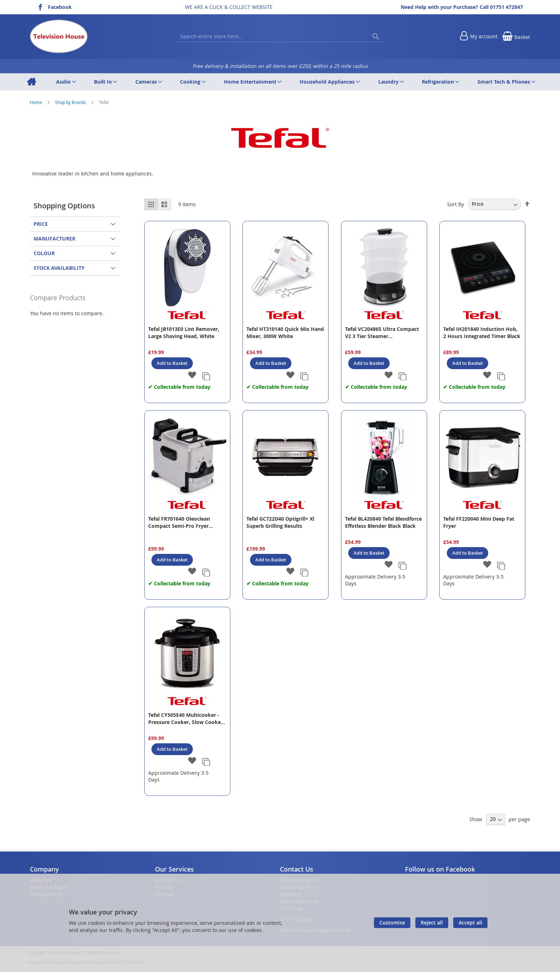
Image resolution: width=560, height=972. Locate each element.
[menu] (280, 82)
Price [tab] (41, 224)
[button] (192, 375)
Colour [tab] (44, 253)
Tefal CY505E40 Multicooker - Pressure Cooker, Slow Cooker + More (186, 719)
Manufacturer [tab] (54, 239)
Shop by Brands (71, 102)
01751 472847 (506, 7)
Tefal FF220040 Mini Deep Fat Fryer (479, 522)
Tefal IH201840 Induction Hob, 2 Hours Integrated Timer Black (482, 333)
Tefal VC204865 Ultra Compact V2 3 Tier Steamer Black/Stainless (382, 333)
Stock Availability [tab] (59, 268)
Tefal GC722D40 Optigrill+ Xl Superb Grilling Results (280, 522)
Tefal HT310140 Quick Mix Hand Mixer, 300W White (285, 333)
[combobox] (280, 36)
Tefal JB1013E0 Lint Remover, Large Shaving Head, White (184, 333)
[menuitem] (31, 82)
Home (37, 102)
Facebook (60, 7)
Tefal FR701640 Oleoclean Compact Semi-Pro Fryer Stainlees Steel (179, 522)
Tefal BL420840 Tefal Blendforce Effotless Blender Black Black (383, 522)
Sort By (456, 204)
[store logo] (59, 37)
